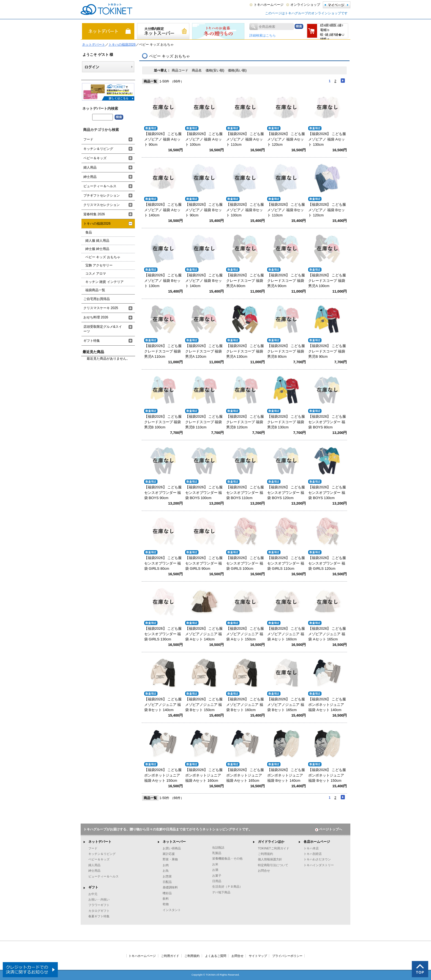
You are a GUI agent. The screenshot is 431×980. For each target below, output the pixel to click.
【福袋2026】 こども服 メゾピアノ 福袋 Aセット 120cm (286, 139)
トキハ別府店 (313, 854)
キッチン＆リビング (98, 149)
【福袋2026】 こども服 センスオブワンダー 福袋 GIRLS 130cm (163, 634)
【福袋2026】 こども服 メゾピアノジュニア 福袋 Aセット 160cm (286, 634)
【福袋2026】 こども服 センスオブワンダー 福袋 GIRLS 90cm (204, 563)
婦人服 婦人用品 (97, 241)
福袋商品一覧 (95, 290)
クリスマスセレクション (102, 205)
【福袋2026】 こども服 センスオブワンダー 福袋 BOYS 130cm (327, 492)
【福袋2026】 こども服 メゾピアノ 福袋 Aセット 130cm (327, 139)
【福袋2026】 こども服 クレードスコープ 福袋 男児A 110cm (163, 351)
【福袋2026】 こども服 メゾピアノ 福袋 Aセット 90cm (163, 139)
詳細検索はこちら (263, 35)
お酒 (215, 870)
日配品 (167, 882)
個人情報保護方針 (270, 859)
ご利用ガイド (170, 956)
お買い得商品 (172, 848)
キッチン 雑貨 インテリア (104, 282)
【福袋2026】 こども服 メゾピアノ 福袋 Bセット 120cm (327, 210)
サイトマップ (258, 956)
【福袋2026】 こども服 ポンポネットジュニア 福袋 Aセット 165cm (245, 775)
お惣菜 (167, 876)
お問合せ (264, 871)
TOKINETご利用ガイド (274, 848)
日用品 (217, 881)
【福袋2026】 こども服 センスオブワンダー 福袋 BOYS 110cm (245, 492)
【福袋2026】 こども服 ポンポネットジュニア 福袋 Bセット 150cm (327, 775)
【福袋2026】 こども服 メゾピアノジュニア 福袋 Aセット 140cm (204, 634)
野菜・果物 (170, 859)
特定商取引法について (273, 865)
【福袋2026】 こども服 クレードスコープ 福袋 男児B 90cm (327, 351)
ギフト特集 (92, 341)
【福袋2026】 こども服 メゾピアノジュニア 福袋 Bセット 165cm (286, 704)
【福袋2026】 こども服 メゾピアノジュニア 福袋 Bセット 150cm (204, 704)
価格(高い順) (237, 70)
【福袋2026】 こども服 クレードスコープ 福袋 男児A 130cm (245, 351)
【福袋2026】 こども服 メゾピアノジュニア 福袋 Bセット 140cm (163, 704)
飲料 (166, 899)
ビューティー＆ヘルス (100, 186)
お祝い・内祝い (99, 899)
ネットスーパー (174, 842)
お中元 (93, 894)
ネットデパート (94, 45)
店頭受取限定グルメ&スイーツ (103, 329)
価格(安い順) (215, 70)
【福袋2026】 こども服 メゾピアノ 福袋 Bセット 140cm (204, 280)
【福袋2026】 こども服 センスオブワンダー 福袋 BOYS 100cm (204, 492)
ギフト (93, 887)
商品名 (197, 70)
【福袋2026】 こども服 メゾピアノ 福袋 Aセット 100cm (204, 139)
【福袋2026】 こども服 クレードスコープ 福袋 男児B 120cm (245, 422)
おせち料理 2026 (96, 317)
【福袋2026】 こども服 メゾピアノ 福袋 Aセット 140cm (163, 210)
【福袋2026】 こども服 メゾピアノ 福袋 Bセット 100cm (245, 210)
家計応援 (169, 854)
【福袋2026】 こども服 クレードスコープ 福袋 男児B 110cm (204, 422)
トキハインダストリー (319, 865)
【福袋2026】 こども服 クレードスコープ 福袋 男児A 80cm (245, 280)
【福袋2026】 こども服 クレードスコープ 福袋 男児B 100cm (163, 422)
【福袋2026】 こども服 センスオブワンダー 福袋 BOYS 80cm (327, 422)
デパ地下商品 (221, 892)
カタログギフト (99, 911)
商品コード (180, 70)
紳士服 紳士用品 (97, 249)
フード (88, 139)
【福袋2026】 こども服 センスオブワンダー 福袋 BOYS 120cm (286, 492)
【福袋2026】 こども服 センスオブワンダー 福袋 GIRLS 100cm (245, 563)
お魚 (166, 871)
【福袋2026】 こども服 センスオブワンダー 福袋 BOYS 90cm (163, 492)
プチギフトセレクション (102, 196)
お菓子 (217, 876)
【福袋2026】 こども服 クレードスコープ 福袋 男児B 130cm (286, 422)
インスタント (172, 910)
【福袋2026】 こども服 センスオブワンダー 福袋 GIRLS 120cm (327, 563)
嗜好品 (167, 893)
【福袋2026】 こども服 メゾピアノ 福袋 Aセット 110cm (245, 139)
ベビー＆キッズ (95, 158)
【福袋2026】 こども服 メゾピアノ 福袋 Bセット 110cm (286, 210)
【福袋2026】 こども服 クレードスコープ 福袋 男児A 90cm (286, 280)
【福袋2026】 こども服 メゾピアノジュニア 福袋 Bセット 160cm (245, 704)
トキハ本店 (311, 848)
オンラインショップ (305, 5)
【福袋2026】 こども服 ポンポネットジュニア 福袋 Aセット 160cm (204, 775)
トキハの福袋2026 (122, 45)
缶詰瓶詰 (218, 847)
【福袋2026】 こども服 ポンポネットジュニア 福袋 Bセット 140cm (286, 775)
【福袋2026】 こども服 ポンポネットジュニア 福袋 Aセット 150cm (163, 775)
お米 (215, 864)
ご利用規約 (265, 854)
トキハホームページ (269, 5)
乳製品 (217, 853)
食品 (89, 232)
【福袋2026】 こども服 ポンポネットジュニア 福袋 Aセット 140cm (327, 704)
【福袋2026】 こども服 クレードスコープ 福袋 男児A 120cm (204, 351)
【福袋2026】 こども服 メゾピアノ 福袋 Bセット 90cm (204, 210)
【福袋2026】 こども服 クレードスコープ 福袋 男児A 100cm (327, 280)
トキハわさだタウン (317, 859)
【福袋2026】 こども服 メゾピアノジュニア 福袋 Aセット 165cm (327, 634)
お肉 (166, 865)
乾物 (166, 904)
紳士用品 (90, 177)
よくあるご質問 (216, 956)
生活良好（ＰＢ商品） (227, 887)
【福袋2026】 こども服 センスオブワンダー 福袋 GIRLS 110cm (286, 563)
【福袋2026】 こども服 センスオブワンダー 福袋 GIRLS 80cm (163, 563)
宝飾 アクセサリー (99, 265)
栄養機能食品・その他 (227, 858)
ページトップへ (329, 829)
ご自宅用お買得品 (97, 299)
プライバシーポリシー (287, 956)
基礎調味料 (170, 887)
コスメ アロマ (96, 274)
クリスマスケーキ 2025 (101, 308)
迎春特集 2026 (94, 214)
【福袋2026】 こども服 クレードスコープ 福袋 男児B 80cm (286, 351)
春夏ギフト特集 (99, 916)
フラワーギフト (99, 905)
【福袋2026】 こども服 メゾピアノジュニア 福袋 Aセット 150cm (245, 634)
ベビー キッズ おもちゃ (103, 257)
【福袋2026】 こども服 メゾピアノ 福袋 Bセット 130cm (163, 280)
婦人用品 (90, 167)
